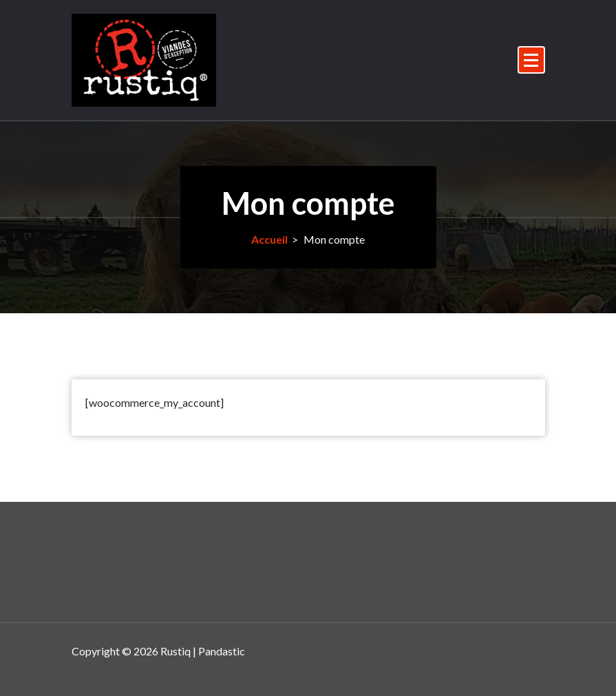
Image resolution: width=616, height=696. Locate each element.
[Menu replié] (531, 60)
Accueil (269, 239)
